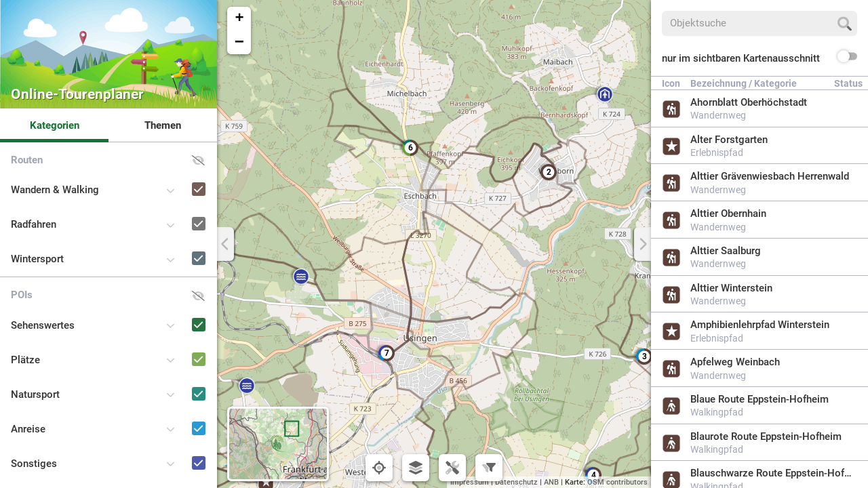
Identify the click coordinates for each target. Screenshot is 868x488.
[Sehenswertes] (179, 312)
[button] (387, 353)
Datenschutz (516, 482)
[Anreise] (179, 416)
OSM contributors (617, 482)
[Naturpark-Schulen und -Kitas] (179, 485)
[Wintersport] (179, 246)
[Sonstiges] (179, 450)
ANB (551, 482)
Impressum (470, 482)
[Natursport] (179, 381)
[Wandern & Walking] (179, 177)
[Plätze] (179, 347)
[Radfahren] (179, 211)
